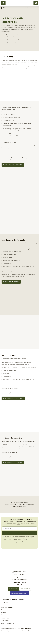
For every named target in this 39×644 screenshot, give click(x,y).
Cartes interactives (6, 610)
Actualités (4, 612)
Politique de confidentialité (20, 539)
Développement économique (11, 8)
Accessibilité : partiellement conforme (11, 631)
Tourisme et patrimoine (7, 607)
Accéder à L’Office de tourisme (19, 593)
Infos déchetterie (25, 589)
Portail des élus (5, 621)
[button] (3, 3)
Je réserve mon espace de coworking (13, 165)
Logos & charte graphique (8, 623)
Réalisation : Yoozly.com (28, 631)
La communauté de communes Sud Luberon (13, 600)
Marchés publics (5, 618)
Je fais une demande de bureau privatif (13, 398)
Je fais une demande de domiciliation (13, 462)
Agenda (3, 615)
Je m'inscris (20, 533)
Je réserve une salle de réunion (11, 282)
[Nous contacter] (36, 3)
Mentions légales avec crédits (9, 628)
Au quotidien (4, 602)
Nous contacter (13, 589)
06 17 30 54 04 (19, 505)
